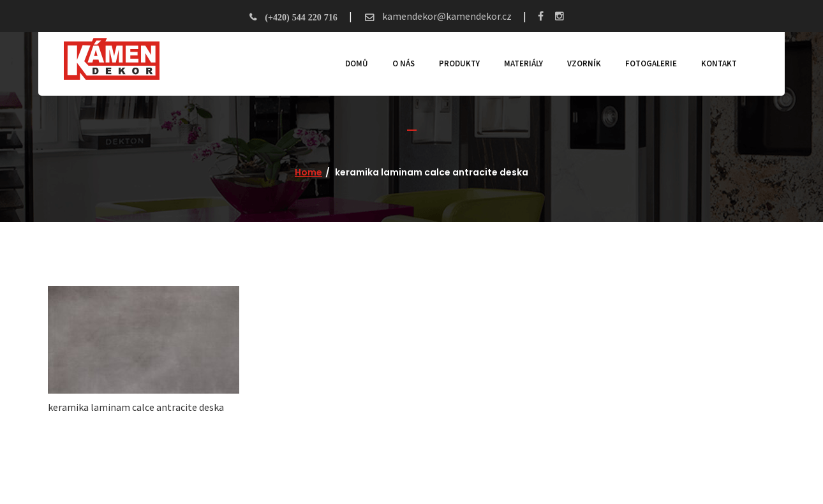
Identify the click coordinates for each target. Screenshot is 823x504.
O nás (404, 63)
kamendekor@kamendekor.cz (446, 16)
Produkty (459, 63)
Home (308, 172)
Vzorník (584, 63)
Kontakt (719, 63)
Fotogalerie (651, 63)
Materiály (523, 63)
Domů (357, 63)
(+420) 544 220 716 (301, 17)
